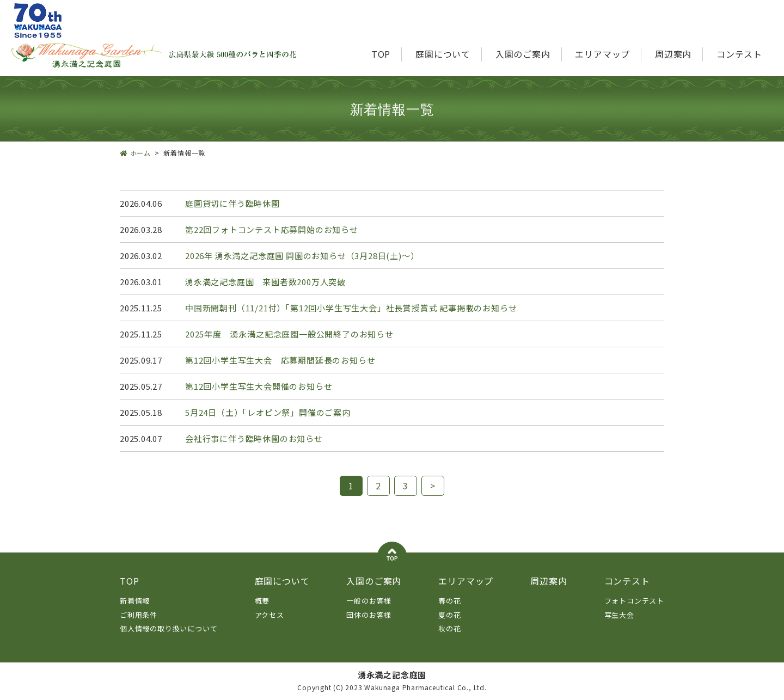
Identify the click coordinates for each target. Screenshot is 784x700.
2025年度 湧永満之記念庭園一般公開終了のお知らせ (289, 334)
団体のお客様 (369, 615)
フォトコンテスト (634, 601)
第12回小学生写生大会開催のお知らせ (259, 386)
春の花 (449, 601)
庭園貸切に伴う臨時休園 (232, 203)
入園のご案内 (523, 54)
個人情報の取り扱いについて (169, 628)
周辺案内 (673, 54)
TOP (381, 54)
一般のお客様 (369, 601)
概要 (262, 601)
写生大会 (619, 615)
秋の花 (449, 628)
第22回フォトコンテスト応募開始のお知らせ (272, 229)
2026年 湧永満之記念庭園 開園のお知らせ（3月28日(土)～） (302, 256)
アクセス (269, 615)
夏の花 (449, 615)
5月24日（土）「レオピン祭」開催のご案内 (268, 412)
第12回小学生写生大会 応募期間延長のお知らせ (280, 360)
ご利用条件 (139, 615)
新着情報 (135, 601)
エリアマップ (602, 54)
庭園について (443, 54)
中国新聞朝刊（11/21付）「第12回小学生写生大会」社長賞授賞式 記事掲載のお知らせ (351, 308)
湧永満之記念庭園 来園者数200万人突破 (265, 282)
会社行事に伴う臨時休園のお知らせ (254, 438)
